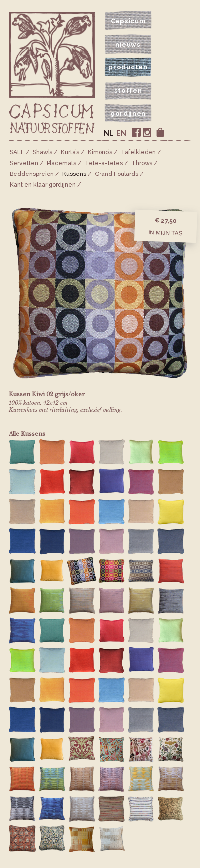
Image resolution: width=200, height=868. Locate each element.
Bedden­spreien (32, 174)
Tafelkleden (138, 152)
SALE (17, 152)
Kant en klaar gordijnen (43, 185)
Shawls (43, 152)
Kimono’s (100, 152)
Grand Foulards (116, 174)
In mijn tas (165, 233)
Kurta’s (70, 152)
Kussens (74, 174)
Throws (142, 163)
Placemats (61, 163)
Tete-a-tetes (104, 163)
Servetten (24, 163)
